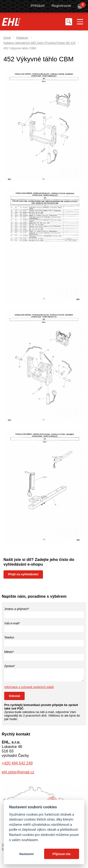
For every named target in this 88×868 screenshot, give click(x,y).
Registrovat (61, 6)
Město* (9, 652)
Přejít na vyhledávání (23, 574)
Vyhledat (69, 22)
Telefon (9, 637)
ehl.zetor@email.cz (18, 772)
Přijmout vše (62, 854)
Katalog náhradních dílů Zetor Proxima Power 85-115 (40, 43)
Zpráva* (10, 666)
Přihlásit (38, 6)
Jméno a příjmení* (17, 609)
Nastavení (26, 854)
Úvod (7, 38)
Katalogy (22, 38)
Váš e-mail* (12, 623)
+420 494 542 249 (17, 763)
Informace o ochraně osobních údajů (29, 687)
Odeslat (15, 696)
